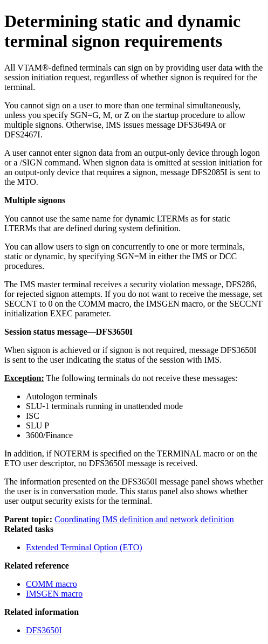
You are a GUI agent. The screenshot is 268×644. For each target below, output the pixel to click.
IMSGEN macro (54, 594)
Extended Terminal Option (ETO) (84, 547)
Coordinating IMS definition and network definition (144, 519)
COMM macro (51, 584)
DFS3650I (44, 630)
